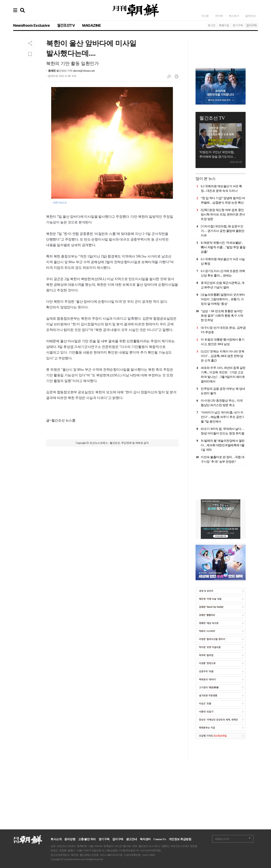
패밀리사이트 (222, 839)
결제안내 (250, 16)
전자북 (219, 16)
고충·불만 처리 (87, 839)
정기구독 (238, 25)
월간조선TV (66, 25)
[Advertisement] (112, 470)
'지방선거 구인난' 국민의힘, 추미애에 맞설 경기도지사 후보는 (217, 155)
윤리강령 (70, 839)
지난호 (205, 16)
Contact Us (160, 839)
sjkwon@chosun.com (84, 71)
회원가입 (224, 25)
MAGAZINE (92, 25)
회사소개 (56, 839)
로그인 (212, 25)
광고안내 (132, 839)
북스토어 (234, 16)
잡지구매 (251, 25)
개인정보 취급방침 (180, 839)
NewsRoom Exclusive (31, 25)
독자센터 (145, 839)
